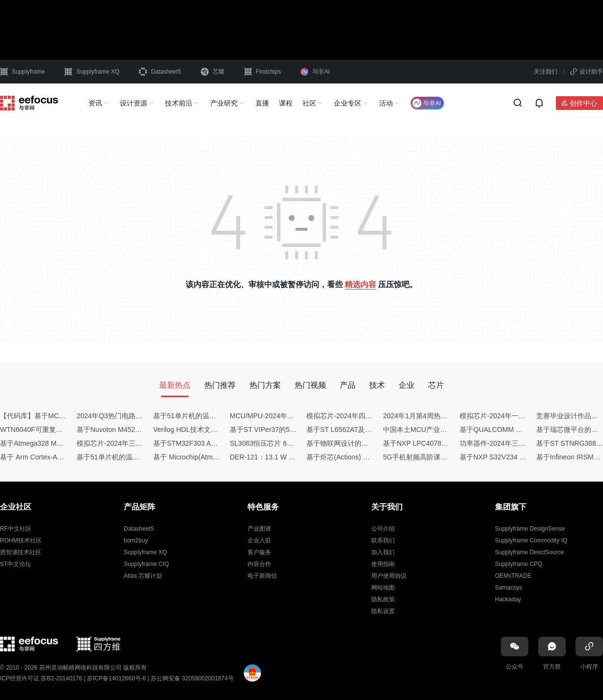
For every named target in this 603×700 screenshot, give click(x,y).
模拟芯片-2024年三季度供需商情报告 (134, 443)
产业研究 (224, 103)
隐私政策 (383, 599)
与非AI (315, 72)
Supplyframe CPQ (519, 564)
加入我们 (383, 552)
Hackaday (508, 599)
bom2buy (136, 540)
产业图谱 (259, 529)
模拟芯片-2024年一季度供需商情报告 (517, 416)
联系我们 (383, 540)
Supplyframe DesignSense (530, 529)
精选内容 (360, 284)
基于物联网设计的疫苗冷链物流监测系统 (368, 443)
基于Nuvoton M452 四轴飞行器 (124, 430)
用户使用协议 (389, 576)
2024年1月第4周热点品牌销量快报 (436, 416)
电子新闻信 (262, 576)
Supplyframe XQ (92, 72)
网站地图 (383, 588)
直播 (262, 103)
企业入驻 (259, 540)
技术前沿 (179, 103)
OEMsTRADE (513, 576)
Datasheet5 (160, 72)
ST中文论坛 (15, 564)
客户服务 (259, 552)
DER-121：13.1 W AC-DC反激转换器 (287, 457)
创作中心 (583, 103)
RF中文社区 (16, 529)
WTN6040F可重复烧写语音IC (45, 430)
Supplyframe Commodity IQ (531, 540)
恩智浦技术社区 (21, 552)
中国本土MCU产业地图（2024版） (436, 430)
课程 (286, 103)
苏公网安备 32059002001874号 (192, 678)
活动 (386, 103)
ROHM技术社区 (21, 540)
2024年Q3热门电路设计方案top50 (128, 416)
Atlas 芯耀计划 (143, 576)
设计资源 (134, 103)
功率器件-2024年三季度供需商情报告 (517, 443)
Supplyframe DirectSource (529, 552)
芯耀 (213, 72)
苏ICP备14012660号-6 (116, 678)
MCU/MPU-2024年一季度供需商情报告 (289, 416)
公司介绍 (383, 529)
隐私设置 (383, 611)
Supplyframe (22, 72)
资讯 (95, 103)
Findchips (262, 72)
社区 (309, 103)
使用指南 (383, 564)
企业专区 (348, 103)
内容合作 (259, 564)
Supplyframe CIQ (146, 564)
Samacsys (508, 588)
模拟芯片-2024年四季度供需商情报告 (363, 416)
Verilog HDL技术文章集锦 (192, 430)
